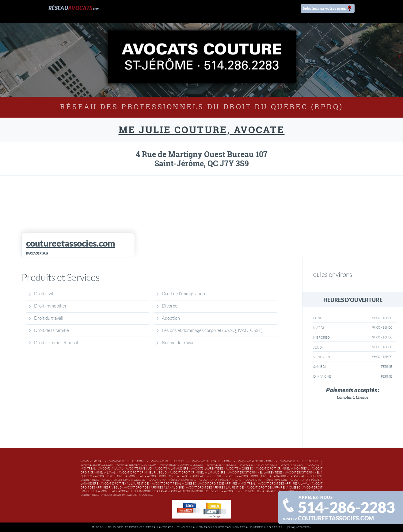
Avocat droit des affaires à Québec (273, 488)
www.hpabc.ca (292, 465)
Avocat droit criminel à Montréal (282, 469)
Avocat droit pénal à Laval (220, 480)
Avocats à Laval (111, 469)
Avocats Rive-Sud (139, 469)
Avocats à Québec (239, 469)
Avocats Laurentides (207, 469)
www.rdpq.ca (91, 461)
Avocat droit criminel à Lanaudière (198, 473)
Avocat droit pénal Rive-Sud (265, 480)
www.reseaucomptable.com (181, 465)
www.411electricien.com (299, 461)
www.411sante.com (221, 465)
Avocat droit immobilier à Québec (127, 495)
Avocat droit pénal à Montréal (172, 480)
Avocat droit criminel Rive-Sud (143, 473)
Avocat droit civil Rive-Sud (214, 476)
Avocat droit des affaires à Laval (284, 484)
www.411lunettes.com (126, 461)
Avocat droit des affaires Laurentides (215, 488)
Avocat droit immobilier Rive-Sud (196, 491)
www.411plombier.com (255, 461)
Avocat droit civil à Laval (168, 476)
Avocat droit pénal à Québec (174, 484)
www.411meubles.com (168, 461)
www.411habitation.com (258, 465)
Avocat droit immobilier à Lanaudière (253, 491)
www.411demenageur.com (136, 465)
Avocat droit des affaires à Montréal (227, 484)
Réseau (74, 8)
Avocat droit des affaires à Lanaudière (154, 488)
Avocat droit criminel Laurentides (255, 473)
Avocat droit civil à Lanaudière (264, 476)
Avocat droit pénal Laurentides (125, 484)
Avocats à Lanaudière (171, 469)
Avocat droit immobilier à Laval (143, 491)
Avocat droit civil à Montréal (119, 476)
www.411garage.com (97, 465)
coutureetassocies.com (336, 518)
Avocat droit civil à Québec (124, 480)
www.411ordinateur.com (211, 461)
